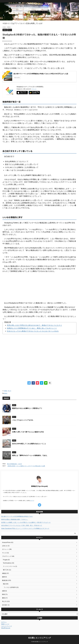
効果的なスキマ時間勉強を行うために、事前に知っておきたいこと (32, 328)
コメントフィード (7, 626)
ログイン (4, 622)
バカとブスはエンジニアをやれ (23, 420)
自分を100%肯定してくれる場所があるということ (29, 444)
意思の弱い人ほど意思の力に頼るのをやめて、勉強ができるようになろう (34, 325)
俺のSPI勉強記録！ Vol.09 (14, 464)
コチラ (32, 501)
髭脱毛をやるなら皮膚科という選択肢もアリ (27, 408)
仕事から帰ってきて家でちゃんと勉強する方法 (28, 432)
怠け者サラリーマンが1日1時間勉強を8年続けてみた (17, 516)
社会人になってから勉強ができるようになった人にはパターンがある (33, 331)
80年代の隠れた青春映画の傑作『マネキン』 (15, 519)
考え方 (10, 391)
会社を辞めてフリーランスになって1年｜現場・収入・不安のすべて (22, 525)
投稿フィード (5, 624)
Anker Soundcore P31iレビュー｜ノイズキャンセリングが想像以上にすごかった (25, 528)
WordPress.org (6, 628)
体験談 (6, 391)
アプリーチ (34, 89)
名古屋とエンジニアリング (40, 638)
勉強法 (6, 393)
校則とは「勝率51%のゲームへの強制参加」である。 (30, 455)
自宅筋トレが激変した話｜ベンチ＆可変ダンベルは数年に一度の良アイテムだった (26, 522)
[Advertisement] (39, 286)
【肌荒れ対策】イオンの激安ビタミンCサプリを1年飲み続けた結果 (26, 466)
